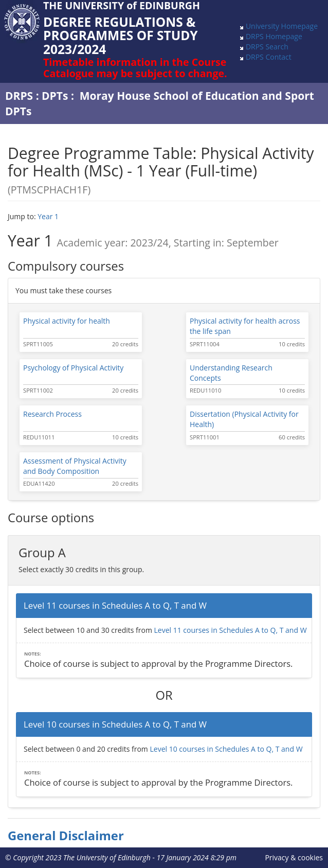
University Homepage (282, 26)
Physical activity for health (67, 321)
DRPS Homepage (274, 36)
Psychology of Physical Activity (73, 368)
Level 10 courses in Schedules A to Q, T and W (226, 749)
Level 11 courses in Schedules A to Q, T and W (230, 630)
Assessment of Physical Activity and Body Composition (75, 466)
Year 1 (48, 216)
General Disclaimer (66, 836)
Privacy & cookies (294, 857)
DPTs (55, 96)
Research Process (52, 414)
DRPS (19, 96)
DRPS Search (267, 47)
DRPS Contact (269, 57)
